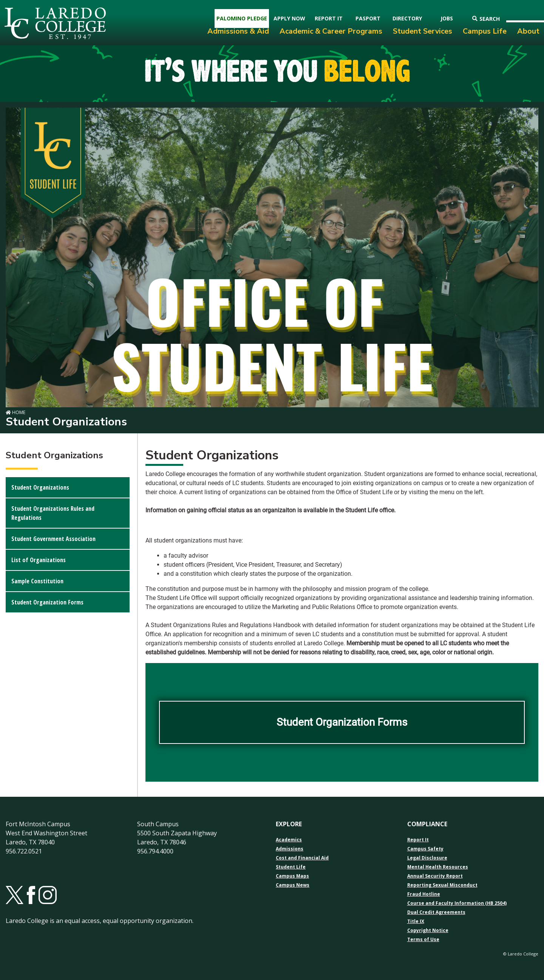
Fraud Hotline (424, 894)
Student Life (291, 867)
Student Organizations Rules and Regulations (53, 513)
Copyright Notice (428, 931)
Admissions (290, 849)
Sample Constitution (37, 581)
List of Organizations (39, 560)
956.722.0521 (24, 851)
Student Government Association (53, 539)
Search (486, 19)
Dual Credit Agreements (436, 912)
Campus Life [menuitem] (485, 31)
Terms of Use (423, 940)
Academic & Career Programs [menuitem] (331, 31)
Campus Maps (292, 876)
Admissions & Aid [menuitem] (238, 31)
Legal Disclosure (427, 858)
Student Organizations (40, 487)
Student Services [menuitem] (423, 31)
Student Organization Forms (47, 602)
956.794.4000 (155, 851)
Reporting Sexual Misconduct (442, 885)
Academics (289, 840)
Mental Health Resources (438, 867)
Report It (418, 840)
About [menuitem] (528, 31)
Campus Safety (425, 849)
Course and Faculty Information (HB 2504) (457, 903)
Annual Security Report (435, 876)
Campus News (293, 885)
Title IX (416, 921)
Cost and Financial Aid (302, 858)
